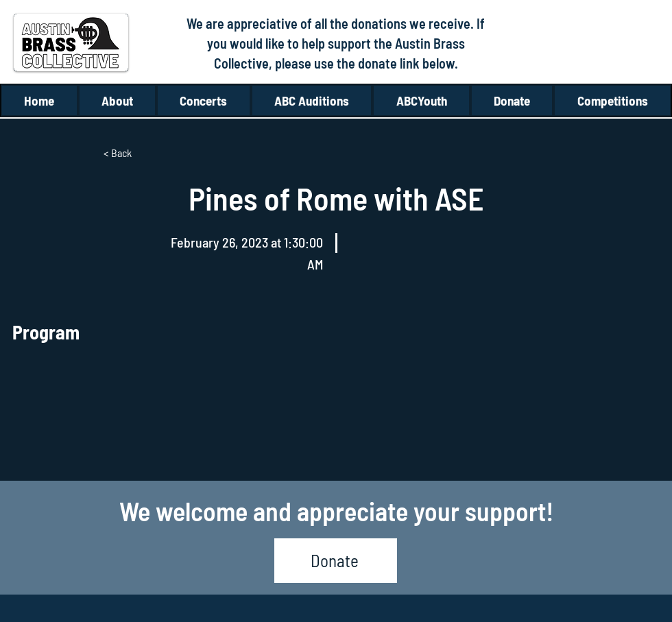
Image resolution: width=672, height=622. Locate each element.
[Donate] (336, 561)
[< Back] (149, 153)
